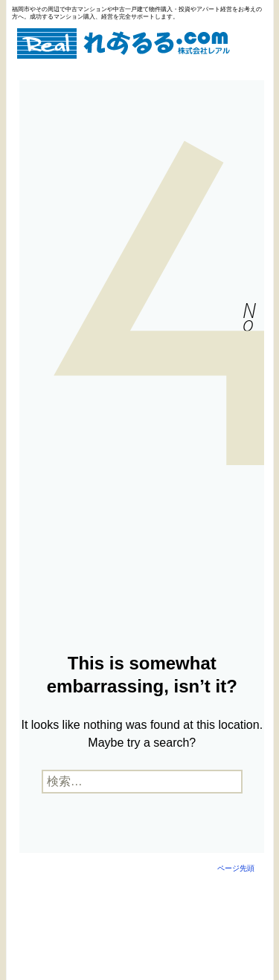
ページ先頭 (236, 868)
